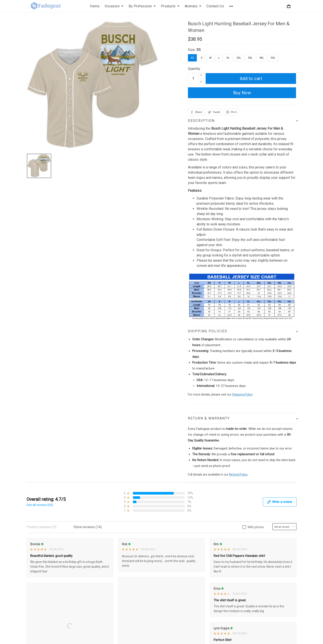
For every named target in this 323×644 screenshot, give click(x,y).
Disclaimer (127, 579)
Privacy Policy (130, 542)
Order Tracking (222, 571)
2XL (239, 58)
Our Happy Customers (228, 579)
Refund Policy (238, 474)
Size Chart (219, 564)
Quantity (194, 69)
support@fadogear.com (56, 542)
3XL (250, 58)
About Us (218, 542)
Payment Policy (131, 571)
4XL (262, 58)
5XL (273, 58)
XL (228, 58)
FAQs (215, 557)
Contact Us (219, 549)
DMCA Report (231, 638)
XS (199, 50)
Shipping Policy (242, 394)
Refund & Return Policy (136, 549)
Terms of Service (132, 557)
